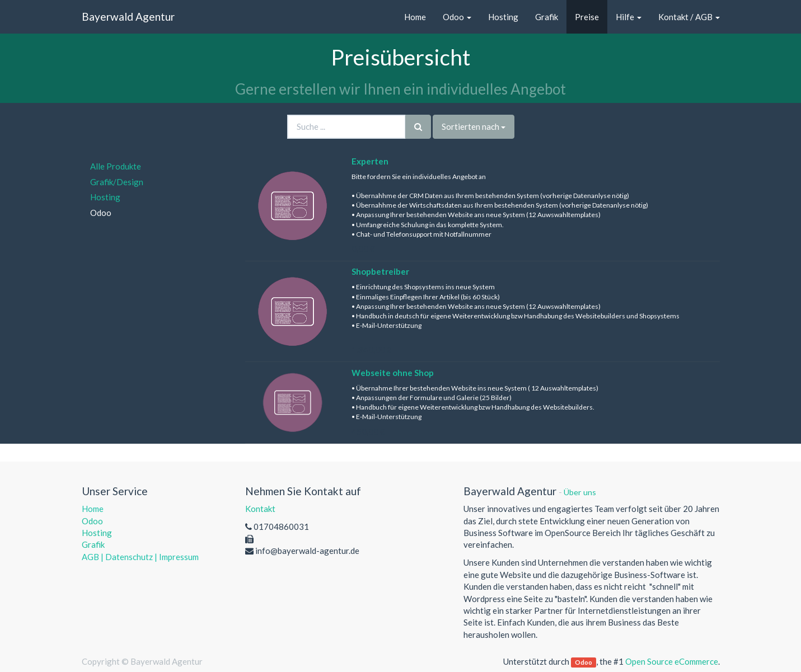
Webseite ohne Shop (393, 373)
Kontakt (260, 509)
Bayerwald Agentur (128, 17)
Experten (370, 161)
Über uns (580, 492)
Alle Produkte (116, 166)
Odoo (101, 213)
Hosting (105, 197)
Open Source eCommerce (672, 661)
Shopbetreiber (380, 271)
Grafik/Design (117, 182)
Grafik (93, 544)
